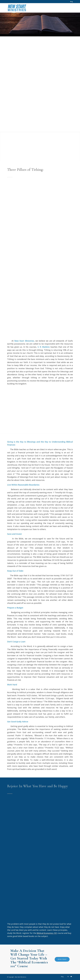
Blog (72, 1)
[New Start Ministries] (17, 8)
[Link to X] (68, 976)
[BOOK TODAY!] (62, 959)
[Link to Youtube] (71, 976)
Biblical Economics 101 (47, 933)
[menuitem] (71, 2)
